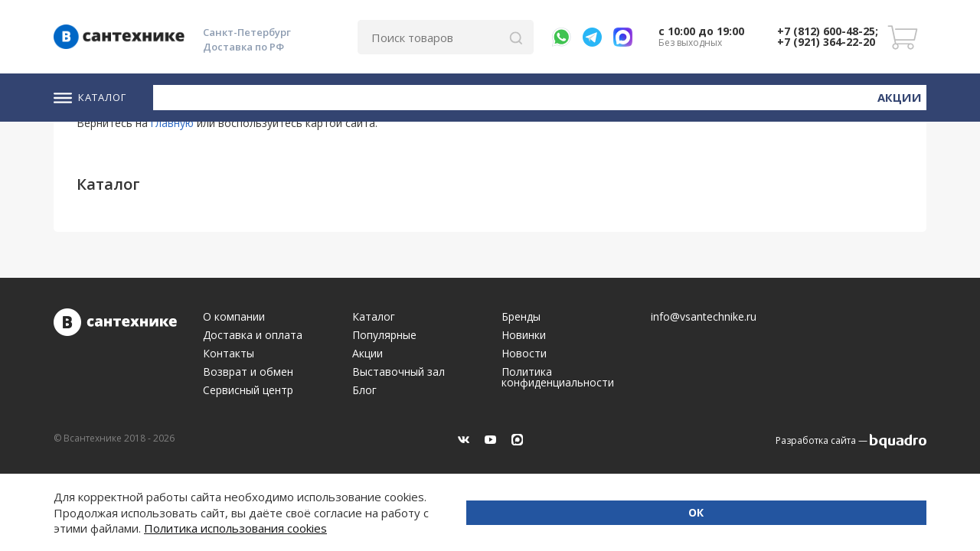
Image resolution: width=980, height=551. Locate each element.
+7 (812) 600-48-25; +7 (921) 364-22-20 (828, 36)
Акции (903, 95)
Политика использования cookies (235, 528)
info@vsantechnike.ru (704, 317)
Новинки (825, 96)
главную (172, 123)
